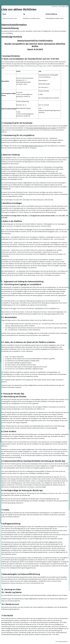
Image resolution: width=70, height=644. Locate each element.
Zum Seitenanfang (62, 642)
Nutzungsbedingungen (61, 451)
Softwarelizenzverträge (28, 453)
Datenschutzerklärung (46, 451)
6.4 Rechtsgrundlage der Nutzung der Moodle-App (22, 490)
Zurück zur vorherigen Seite (60, 7)
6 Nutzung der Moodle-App (13, 394)
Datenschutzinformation (10, 18)
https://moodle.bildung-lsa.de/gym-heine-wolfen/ (36, 66)
